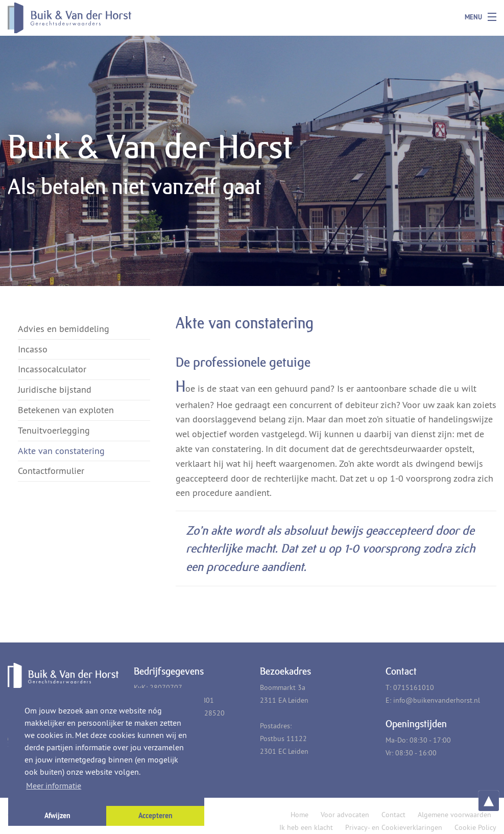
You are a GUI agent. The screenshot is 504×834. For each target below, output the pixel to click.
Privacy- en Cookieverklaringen (394, 827)
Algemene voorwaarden (454, 815)
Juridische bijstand (55, 389)
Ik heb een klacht (306, 827)
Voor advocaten (345, 815)
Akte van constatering (61, 451)
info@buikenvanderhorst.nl (437, 700)
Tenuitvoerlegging (54, 430)
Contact (393, 815)
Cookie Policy (475, 827)
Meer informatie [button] (54, 785)
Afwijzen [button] (57, 815)
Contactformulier (51, 471)
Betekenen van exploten (66, 410)
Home (299, 815)
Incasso (33, 349)
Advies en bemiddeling (64, 329)
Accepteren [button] (155, 815)
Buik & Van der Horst (54, 18)
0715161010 (414, 687)
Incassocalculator (52, 369)
